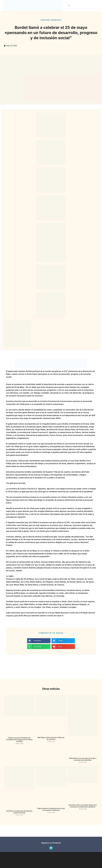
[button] (69, 6)
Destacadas (45, 20)
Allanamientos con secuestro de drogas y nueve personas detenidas (83, 759)
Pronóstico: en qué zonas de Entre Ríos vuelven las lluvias (19, 812)
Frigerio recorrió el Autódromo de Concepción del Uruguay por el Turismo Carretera (19, 740)
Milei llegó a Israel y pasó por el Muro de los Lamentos (51, 738)
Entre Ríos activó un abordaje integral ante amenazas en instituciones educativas (83, 806)
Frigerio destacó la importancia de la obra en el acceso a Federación (51, 809)
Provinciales (56, 20)
